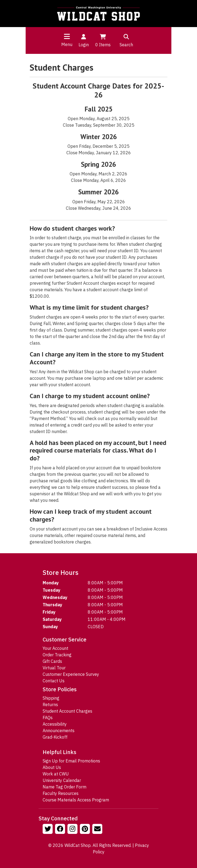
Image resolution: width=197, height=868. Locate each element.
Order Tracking (57, 655)
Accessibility (55, 724)
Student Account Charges (67, 711)
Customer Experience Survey (71, 674)
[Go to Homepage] (98, 14)
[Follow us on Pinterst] (86, 830)
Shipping (51, 698)
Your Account (55, 648)
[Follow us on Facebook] (61, 830)
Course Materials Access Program (76, 800)
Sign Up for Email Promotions (71, 761)
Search (126, 40)
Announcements (59, 731)
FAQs (48, 718)
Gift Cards (52, 661)
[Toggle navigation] (67, 36)
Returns (50, 705)
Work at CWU (56, 774)
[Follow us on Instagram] (73, 830)
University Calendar (62, 780)
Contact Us (54, 681)
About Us (52, 767)
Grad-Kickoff (55, 737)
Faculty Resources (61, 793)
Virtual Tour (54, 668)
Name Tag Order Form (64, 787)
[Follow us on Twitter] (48, 830)
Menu (67, 44)
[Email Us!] (98, 830)
